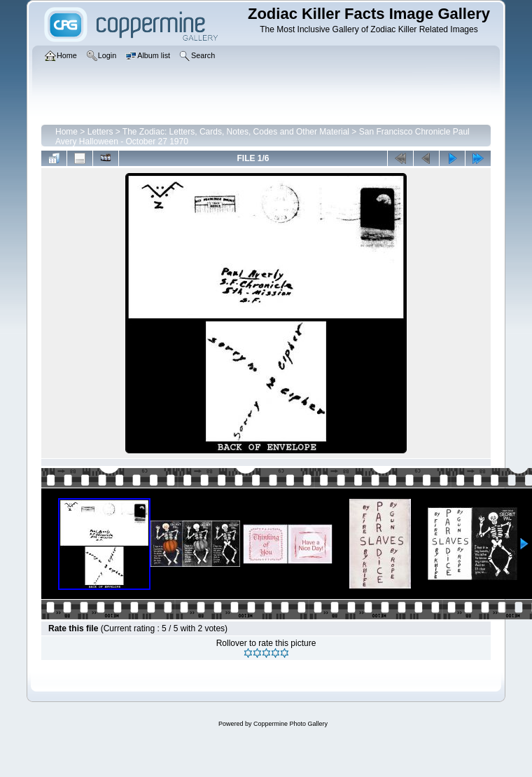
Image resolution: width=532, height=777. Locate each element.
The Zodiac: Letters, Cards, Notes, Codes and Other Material (236, 132)
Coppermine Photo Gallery (290, 724)
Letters (100, 132)
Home (66, 132)
